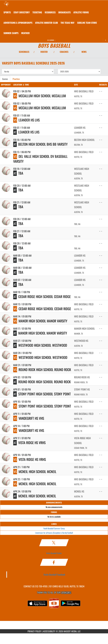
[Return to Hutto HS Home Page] (6, 4)
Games (5, 79)
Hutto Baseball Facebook (54, 574)
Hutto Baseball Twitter (54, 553)
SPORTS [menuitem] (7, 12)
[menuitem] (22, 12)
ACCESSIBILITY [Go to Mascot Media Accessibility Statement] (49, 631)
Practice (16, 79)
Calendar (51, 40)
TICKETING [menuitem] (37, 12)
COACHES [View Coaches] (64, 52)
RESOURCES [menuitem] (50, 12)
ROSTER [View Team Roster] (44, 52)
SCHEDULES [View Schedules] (24, 52)
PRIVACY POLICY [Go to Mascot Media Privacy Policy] (34, 631)
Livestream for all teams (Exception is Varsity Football (54, 533)
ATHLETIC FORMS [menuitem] (81, 12)
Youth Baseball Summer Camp (54, 528)
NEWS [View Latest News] (84, 52)
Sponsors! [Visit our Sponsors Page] (66, 592)
